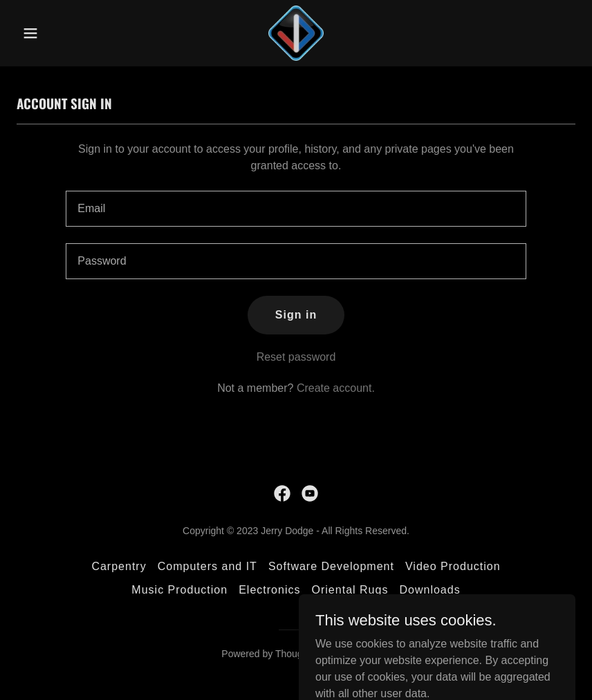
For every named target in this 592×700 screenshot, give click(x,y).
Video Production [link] (453, 566)
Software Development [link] (331, 566)
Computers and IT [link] (207, 566)
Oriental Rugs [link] (350, 590)
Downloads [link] (429, 590)
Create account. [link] (336, 388)
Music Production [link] (179, 590)
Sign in (296, 315)
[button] (58, 33)
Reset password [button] (296, 357)
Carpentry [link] (119, 566)
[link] (296, 33)
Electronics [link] (269, 590)
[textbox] (296, 209)
